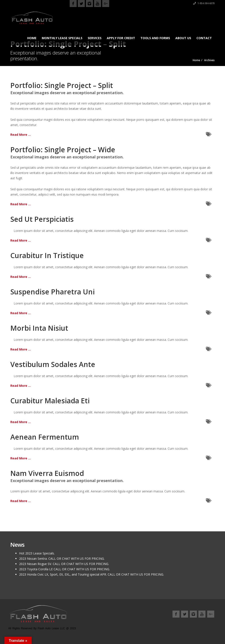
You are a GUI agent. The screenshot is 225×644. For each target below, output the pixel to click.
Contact (204, 38)
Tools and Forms (155, 38)
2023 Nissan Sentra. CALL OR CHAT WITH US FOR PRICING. (62, 559)
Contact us (206, 624)
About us (183, 38)
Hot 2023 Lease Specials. (37, 553)
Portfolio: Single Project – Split (62, 85)
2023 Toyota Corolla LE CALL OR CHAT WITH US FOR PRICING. (64, 569)
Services (95, 38)
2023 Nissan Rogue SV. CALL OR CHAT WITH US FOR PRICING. (64, 564)
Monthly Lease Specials (62, 38)
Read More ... (21, 135)
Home (32, 38)
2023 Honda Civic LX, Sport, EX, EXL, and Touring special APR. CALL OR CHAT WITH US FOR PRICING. (92, 574)
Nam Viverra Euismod (47, 473)
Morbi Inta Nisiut (39, 328)
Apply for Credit (121, 38)
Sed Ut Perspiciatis (42, 219)
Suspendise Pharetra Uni (53, 292)
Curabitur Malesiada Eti (50, 401)
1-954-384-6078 (204, 3)
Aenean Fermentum (45, 437)
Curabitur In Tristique (47, 255)
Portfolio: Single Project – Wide (63, 150)
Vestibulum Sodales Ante (53, 364)
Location (187, 624)
